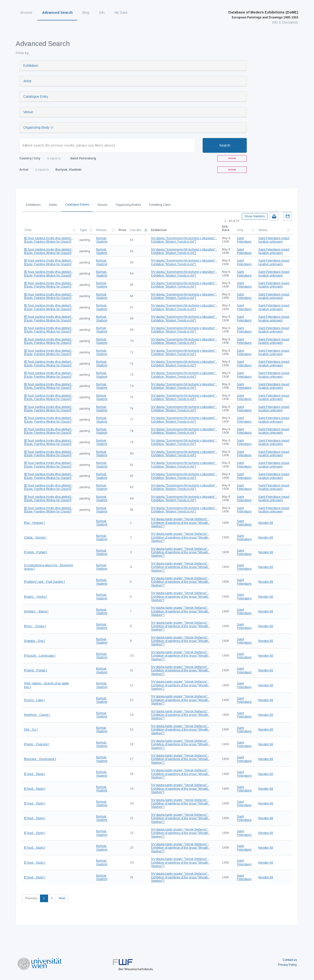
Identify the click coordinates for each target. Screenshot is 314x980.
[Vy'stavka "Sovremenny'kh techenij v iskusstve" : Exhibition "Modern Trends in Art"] (184, 240)
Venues (102, 205)
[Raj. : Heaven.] (34, 523)
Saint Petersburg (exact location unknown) (274, 240)
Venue (28, 112)
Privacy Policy (288, 965)
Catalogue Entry (36, 97)
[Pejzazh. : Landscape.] (40, 656)
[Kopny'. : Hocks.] (35, 597)
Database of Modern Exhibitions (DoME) (263, 15)
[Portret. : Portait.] (35, 552)
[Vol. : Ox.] (31, 730)
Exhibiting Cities (160, 205)
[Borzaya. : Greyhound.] (40, 759)
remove (232, 158)
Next (62, 898)
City (240, 230)
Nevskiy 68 (266, 523)
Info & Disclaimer (285, 22)
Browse (26, 13)
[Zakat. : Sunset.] (35, 538)
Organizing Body (36, 127)
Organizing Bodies (128, 205)
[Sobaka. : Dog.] (35, 641)
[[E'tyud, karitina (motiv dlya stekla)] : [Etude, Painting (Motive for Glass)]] (48, 240)
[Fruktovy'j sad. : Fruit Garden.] (44, 582)
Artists (53, 205)
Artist (27, 81)
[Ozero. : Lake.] (34, 700)
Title (28, 230)
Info (102, 13)
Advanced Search (57, 13)
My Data (121, 13)
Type (83, 230)
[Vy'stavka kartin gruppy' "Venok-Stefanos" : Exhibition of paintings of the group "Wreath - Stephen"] (180, 523)
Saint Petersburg (244, 240)
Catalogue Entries (77, 205)
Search (225, 145)
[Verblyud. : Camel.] (37, 715)
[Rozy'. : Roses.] (35, 626)
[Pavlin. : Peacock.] (37, 744)
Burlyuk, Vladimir (102, 240)
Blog (86, 13)
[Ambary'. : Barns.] (36, 611)
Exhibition (31, 66)
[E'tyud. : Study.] (35, 774)
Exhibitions (33, 205)
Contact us (290, 960)
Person (101, 230)
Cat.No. (136, 230)
